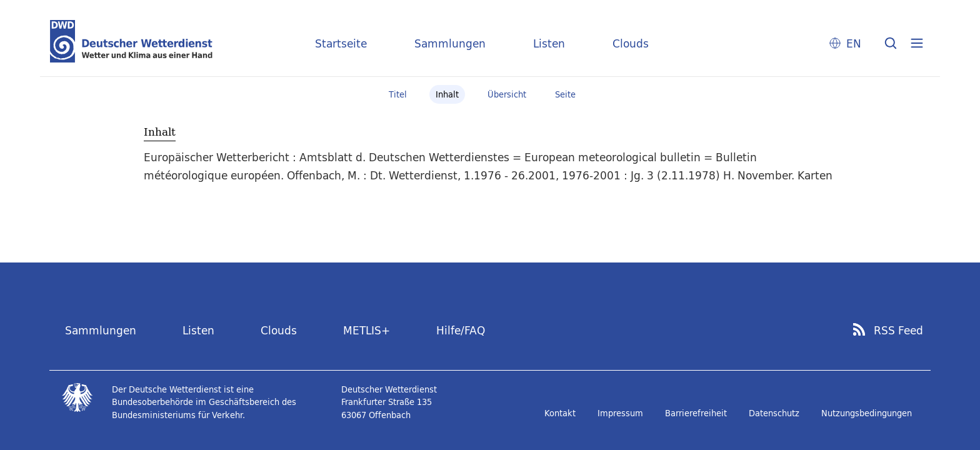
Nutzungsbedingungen (867, 413)
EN (854, 43)
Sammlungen (450, 43)
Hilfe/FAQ (461, 330)
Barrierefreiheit (696, 413)
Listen (549, 43)
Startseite (341, 43)
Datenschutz (774, 413)
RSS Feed (898, 331)
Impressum (620, 413)
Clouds (631, 43)
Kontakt (560, 413)
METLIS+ (367, 330)
